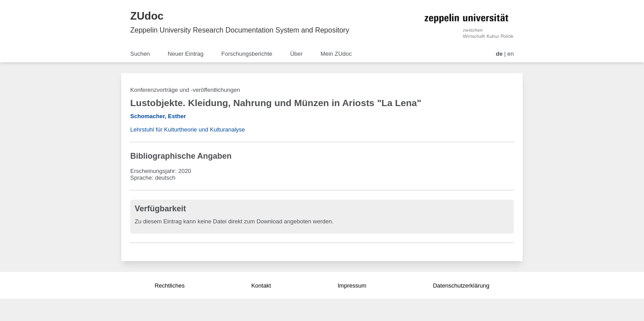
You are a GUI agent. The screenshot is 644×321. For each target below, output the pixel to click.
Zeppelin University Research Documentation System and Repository (240, 30)
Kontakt (261, 286)
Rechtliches (170, 286)
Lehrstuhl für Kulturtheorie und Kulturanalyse (188, 130)
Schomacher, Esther (158, 116)
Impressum (352, 286)
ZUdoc (147, 16)
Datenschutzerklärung (461, 286)
